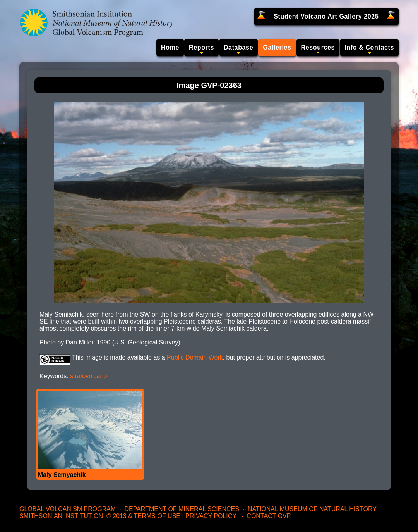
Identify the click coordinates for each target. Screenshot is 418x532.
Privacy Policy (211, 516)
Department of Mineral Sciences (182, 509)
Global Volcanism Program (68, 509)
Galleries (277, 47)
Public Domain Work (195, 357)
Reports (201, 47)
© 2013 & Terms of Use (143, 516)
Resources (318, 47)
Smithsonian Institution (61, 516)
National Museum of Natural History (312, 509)
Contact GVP (269, 516)
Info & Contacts (369, 47)
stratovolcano (88, 376)
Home (170, 47)
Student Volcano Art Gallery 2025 (326, 16)
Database (238, 47)
